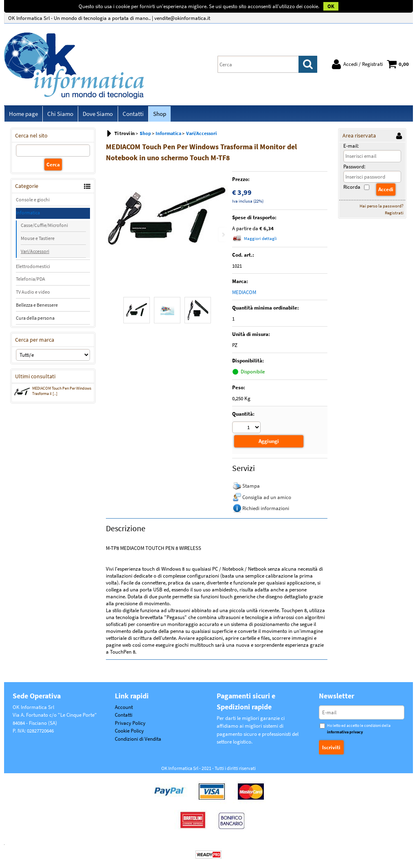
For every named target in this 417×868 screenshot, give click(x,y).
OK (331, 6)
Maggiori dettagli (260, 240)
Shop (156, 114)
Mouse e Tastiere (38, 240)
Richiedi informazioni (266, 509)
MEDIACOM (244, 294)
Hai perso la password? (382, 207)
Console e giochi (33, 201)
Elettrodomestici (33, 268)
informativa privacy (345, 733)
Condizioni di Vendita (138, 740)
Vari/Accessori (35, 253)
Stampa (251, 487)
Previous (111, 236)
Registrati (394, 214)
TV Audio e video (33, 294)
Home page (23, 114)
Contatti (130, 114)
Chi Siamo (59, 114)
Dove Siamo (96, 114)
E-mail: (351, 148)
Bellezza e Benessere (37, 307)
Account (124, 708)
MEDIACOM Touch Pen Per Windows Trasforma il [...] (53, 393)
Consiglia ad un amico (267, 498)
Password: (354, 168)
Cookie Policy (129, 732)
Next (223, 236)
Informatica (28, 214)
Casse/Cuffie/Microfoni (44, 227)
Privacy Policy (130, 724)
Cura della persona (35, 320)
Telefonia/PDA (31, 281)
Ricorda (352, 189)
